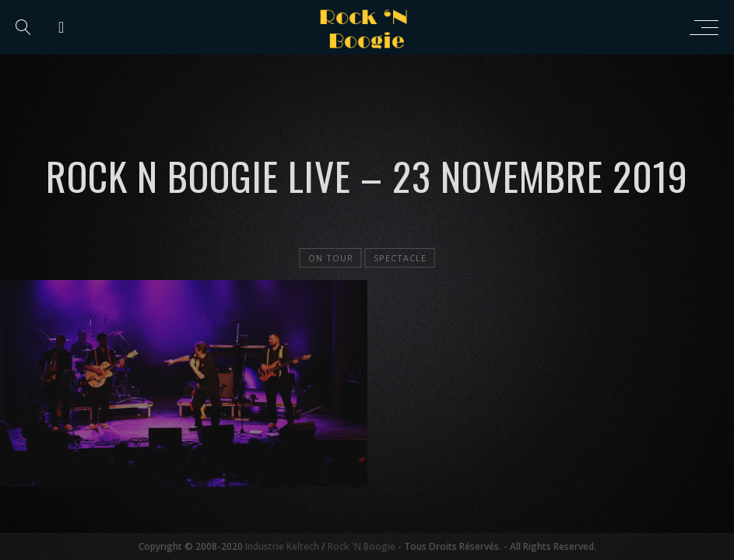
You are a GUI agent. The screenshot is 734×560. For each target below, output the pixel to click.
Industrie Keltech (282, 546)
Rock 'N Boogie (362, 546)
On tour (331, 258)
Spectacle (400, 258)
